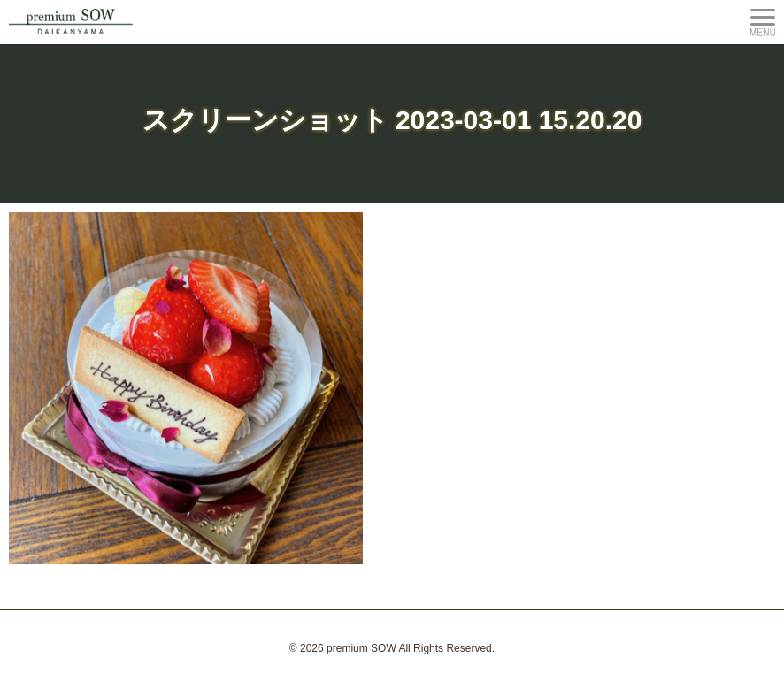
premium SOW (361, 648)
